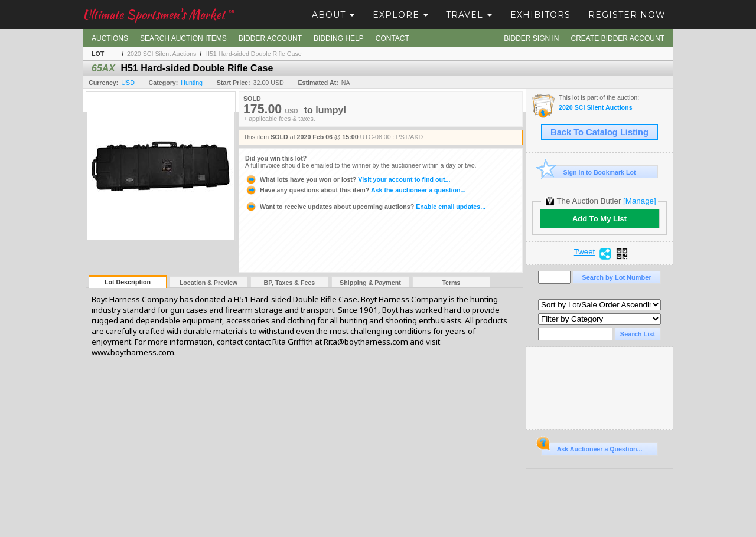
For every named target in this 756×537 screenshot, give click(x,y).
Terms (451, 283)
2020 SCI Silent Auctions (162, 54)
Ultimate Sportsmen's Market (158, 14)
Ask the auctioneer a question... (355, 190)
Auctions (110, 38)
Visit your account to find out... (348, 179)
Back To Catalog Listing (599, 132)
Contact (392, 38)
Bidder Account (270, 38)
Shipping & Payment (370, 283)
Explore (400, 15)
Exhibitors (540, 15)
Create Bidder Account (618, 38)
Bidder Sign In (531, 38)
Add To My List (599, 219)
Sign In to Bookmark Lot (589, 172)
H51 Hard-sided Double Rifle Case (253, 54)
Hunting (192, 83)
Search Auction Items (183, 38)
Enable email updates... (365, 207)
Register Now (627, 15)
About (333, 15)
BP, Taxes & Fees (290, 283)
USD (128, 83)
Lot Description (128, 282)
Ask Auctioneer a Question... (592, 447)
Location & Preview (208, 283)
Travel (469, 15)
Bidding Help (339, 38)
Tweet (585, 252)
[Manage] (639, 201)
